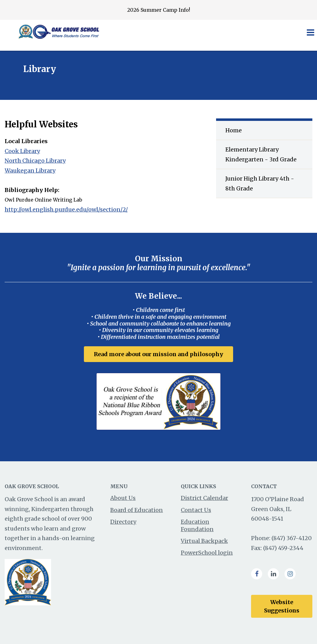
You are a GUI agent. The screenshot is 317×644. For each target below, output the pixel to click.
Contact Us (196, 510)
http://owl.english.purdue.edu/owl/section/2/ (66, 209)
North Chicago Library (35, 161)
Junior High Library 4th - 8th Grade (260, 183)
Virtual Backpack (204, 541)
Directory (123, 522)
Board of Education (137, 510)
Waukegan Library (30, 171)
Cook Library (22, 151)
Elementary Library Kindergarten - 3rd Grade (261, 154)
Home (234, 130)
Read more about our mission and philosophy (158, 354)
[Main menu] (310, 32)
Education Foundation (197, 525)
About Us (123, 498)
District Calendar (204, 498)
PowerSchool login (207, 553)
